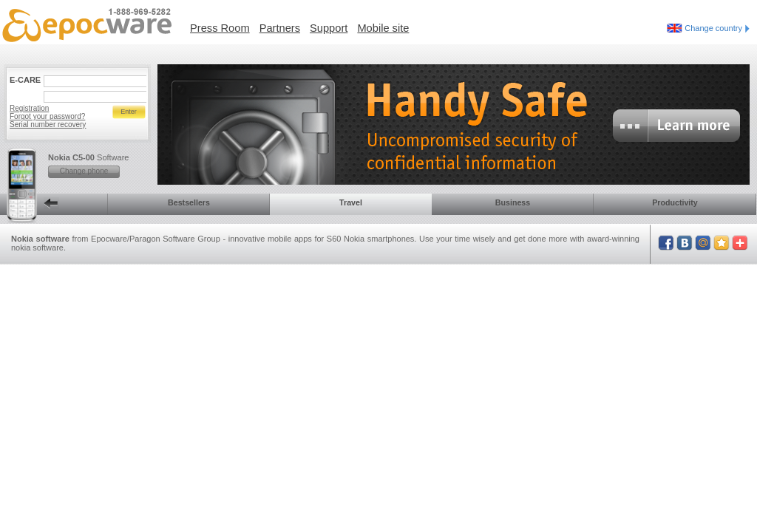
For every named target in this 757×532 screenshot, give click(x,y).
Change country (717, 28)
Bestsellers (189, 202)
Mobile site (383, 28)
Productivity (675, 202)
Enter (129, 112)
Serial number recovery (48, 125)
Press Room (220, 28)
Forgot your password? (47, 116)
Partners (280, 28)
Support (329, 28)
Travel (351, 202)
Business (513, 202)
